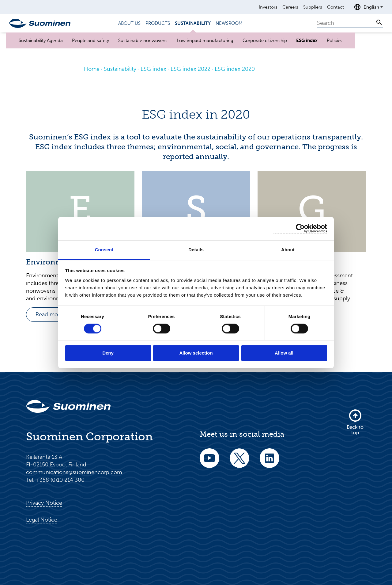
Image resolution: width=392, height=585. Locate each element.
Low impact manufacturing (205, 40)
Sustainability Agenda (41, 40)
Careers (290, 7)
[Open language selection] (368, 7)
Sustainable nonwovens (143, 40)
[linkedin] (269, 462)
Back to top (355, 422)
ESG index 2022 (190, 69)
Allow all (284, 353)
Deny (108, 353)
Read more (49, 314)
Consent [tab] (104, 250)
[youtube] (209, 462)
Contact (335, 7)
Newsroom (229, 23)
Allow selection (196, 353)
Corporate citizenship (265, 40)
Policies (335, 40)
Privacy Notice (44, 503)
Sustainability (193, 23)
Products (158, 23)
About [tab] (288, 250)
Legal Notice (42, 520)
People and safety (90, 40)
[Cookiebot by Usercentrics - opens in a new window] (300, 228)
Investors (268, 7)
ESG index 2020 (235, 69)
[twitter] (239, 462)
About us (129, 23)
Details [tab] (196, 250)
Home (92, 69)
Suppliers (313, 7)
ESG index (307, 40)
